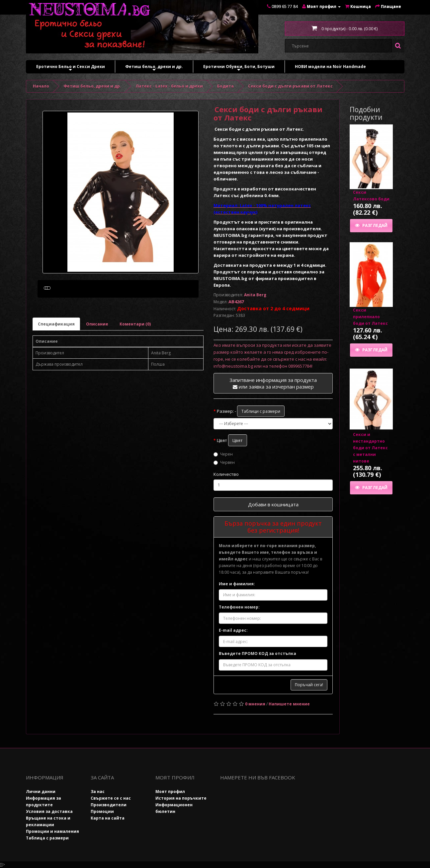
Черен (223, 454)
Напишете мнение (289, 704)
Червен (224, 462)
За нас (98, 792)
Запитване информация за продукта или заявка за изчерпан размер (273, 383)
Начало (41, 86)
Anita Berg (255, 295)
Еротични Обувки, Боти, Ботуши (239, 68)
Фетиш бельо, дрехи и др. (154, 68)
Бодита (225, 86)
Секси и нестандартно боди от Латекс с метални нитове (370, 448)
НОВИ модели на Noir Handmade (330, 67)
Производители (109, 805)
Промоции (102, 811)
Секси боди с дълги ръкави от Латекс (290, 86)
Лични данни (41, 792)
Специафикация (56, 356)
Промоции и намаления (52, 831)
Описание (97, 356)
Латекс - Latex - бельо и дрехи (169, 86)
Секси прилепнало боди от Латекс (370, 317)
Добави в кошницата (273, 504)
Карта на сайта (108, 818)
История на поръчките (181, 798)
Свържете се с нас (111, 798)
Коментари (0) (135, 356)
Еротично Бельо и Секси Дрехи (71, 68)
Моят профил (170, 792)
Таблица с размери (47, 838)
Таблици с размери (261, 411)
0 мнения (255, 704)
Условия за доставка (49, 811)
